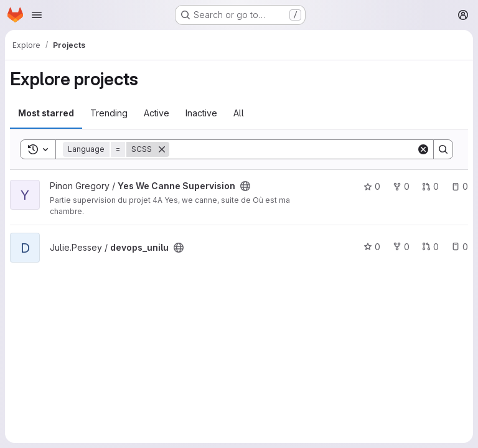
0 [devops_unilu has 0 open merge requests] (430, 247)
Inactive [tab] (201, 113)
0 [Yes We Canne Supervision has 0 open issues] (460, 186)
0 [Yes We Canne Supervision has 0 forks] (401, 186)
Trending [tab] (109, 113)
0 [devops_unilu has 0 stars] (372, 247)
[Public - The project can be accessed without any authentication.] (245, 186)
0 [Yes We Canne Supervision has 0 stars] (372, 186)
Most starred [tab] (46, 113)
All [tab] (239, 113)
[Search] (293, 149)
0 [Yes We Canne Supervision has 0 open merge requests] (430, 186)
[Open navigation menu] (37, 15)
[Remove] (162, 149)
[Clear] (423, 149)
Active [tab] (157, 113)
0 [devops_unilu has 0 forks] (401, 247)
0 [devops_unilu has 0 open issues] (460, 247)
